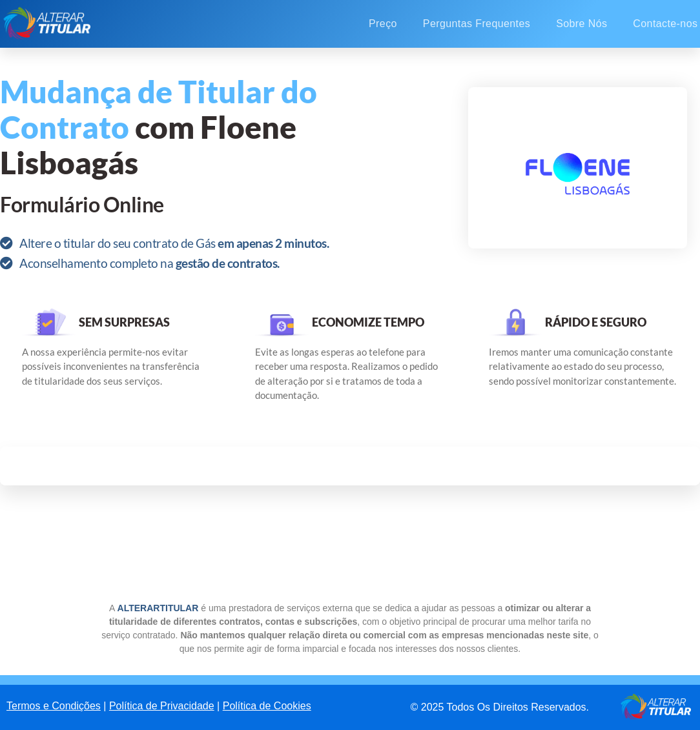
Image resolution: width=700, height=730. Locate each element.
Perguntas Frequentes (477, 24)
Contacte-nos (665, 24)
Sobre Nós (582, 24)
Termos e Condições (54, 706)
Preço (383, 24)
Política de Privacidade (162, 706)
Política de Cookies (267, 706)
